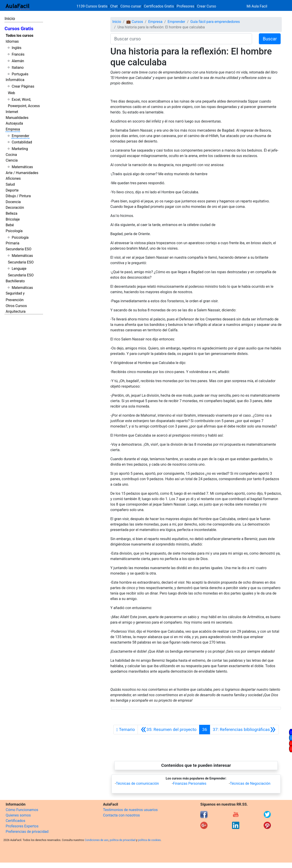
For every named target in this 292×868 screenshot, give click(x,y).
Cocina (11, 155)
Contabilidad (22, 142)
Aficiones (13, 178)
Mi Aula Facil (257, 6)
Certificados (15, 821)
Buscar (270, 39)
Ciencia (12, 160)
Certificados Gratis (159, 6)
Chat (114, 6)
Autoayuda (14, 123)
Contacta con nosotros (121, 815)
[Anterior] (169, 730)
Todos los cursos (20, 36)
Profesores (186, 6)
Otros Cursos (16, 306)
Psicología (14, 231)
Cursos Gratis (19, 29)
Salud (10, 184)
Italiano (18, 68)
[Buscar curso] (181, 39)
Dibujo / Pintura (18, 196)
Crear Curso (206, 6)
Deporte (12, 190)
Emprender (20, 136)
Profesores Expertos (22, 826)
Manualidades (17, 118)
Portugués (20, 74)
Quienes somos (18, 815)
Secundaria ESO (19, 249)
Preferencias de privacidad (27, 832)
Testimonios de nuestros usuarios (130, 810)
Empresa (13, 129)
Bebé (10, 225)
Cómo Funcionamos (22, 810)
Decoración (15, 208)
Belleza (11, 213)
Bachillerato (15, 281)
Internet (12, 112)
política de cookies (149, 840)
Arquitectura (16, 311)
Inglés (16, 48)
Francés (18, 54)
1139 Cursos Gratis (92, 6)
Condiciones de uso (97, 840)
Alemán (18, 61)
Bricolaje (13, 219)
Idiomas (12, 41)
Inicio (10, 18)
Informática (15, 80)
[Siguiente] (244, 730)
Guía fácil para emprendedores (215, 22)
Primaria (12, 243)
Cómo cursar (131, 6)
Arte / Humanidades (22, 173)
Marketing (20, 149)
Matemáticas (22, 167)
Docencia (13, 202)
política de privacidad (122, 840)
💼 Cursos (135, 22)
